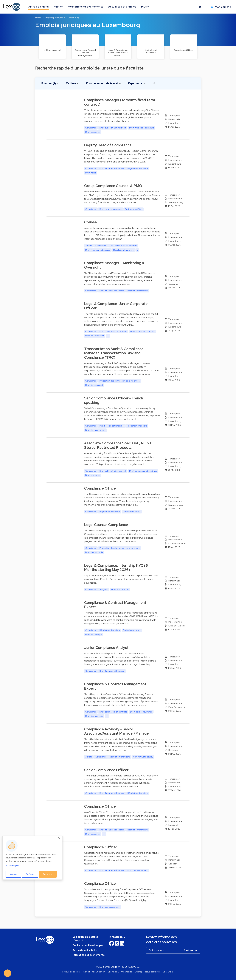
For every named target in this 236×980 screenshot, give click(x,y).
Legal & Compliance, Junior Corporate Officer (116, 306)
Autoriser (48, 874)
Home (38, 18)
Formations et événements (86, 7)
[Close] (59, 838)
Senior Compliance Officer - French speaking (114, 400)
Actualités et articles (122, 7)
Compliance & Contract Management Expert (115, 605)
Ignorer (13, 874)
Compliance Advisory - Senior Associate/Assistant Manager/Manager (117, 731)
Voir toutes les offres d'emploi (85, 939)
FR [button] (200, 7)
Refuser (30, 874)
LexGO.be (168, 972)
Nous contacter (153, 972)
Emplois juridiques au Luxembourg (62, 18)
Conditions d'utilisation (94, 972)
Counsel (91, 222)
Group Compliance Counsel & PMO (113, 186)
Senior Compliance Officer (106, 770)
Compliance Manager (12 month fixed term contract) (120, 102)
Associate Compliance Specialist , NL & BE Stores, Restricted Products (120, 445)
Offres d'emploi (38, 7)
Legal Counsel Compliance (106, 525)
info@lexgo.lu (117, 937)
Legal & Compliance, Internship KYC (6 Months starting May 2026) (116, 568)
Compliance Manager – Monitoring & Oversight (114, 265)
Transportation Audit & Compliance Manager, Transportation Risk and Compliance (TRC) (114, 353)
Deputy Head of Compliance (108, 145)
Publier (58, 7)
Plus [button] (144, 7)
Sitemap (139, 972)
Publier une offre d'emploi (88, 945)
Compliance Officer (101, 488)
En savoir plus (13, 865)
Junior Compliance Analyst (106, 648)
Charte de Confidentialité (120, 972)
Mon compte (221, 7)
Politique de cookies (71, 972)
